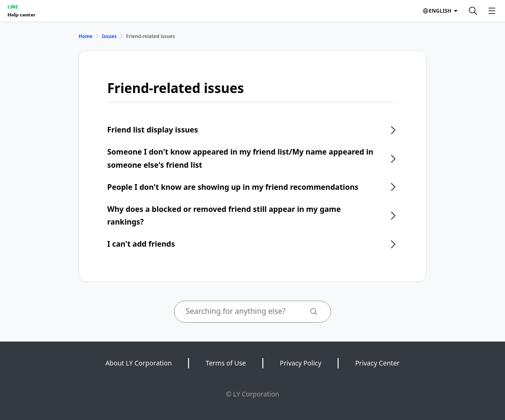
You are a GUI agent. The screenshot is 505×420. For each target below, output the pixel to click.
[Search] (473, 11)
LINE (13, 7)
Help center (21, 15)
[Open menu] (492, 11)
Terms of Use (226, 363)
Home (86, 36)
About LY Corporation (138, 363)
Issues (109, 36)
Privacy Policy (300, 363)
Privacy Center (377, 363)
